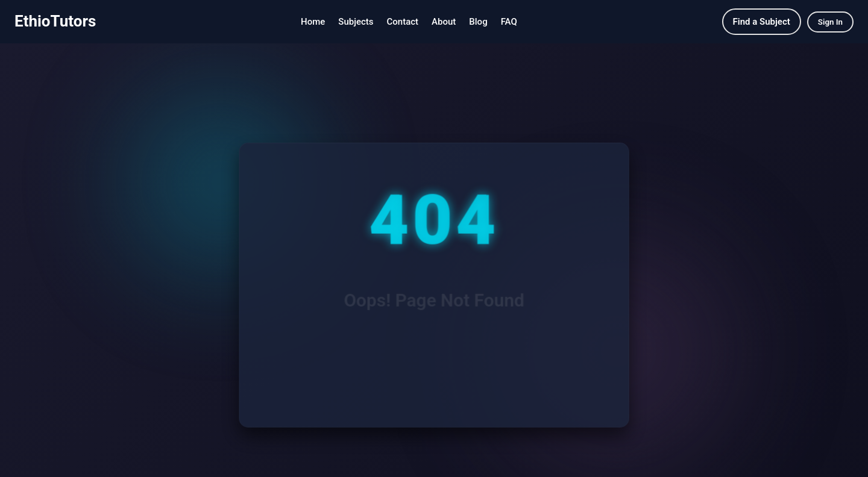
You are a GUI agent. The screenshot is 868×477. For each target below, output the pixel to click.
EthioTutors (55, 21)
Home (313, 22)
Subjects (356, 22)
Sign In (830, 22)
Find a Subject (762, 22)
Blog (478, 22)
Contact (403, 22)
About (444, 22)
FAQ (509, 22)
